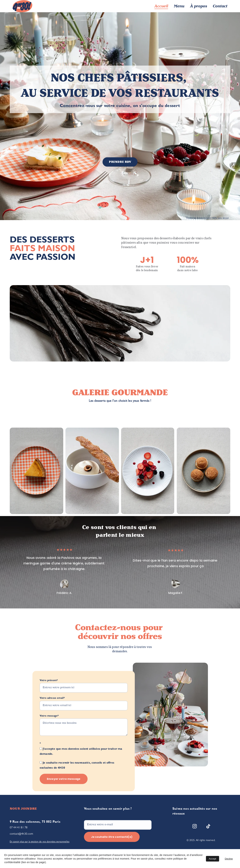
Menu (179, 6)
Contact (220, 6)
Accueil (161, 6)
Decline (229, 859)
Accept (213, 859)
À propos (199, 6)
